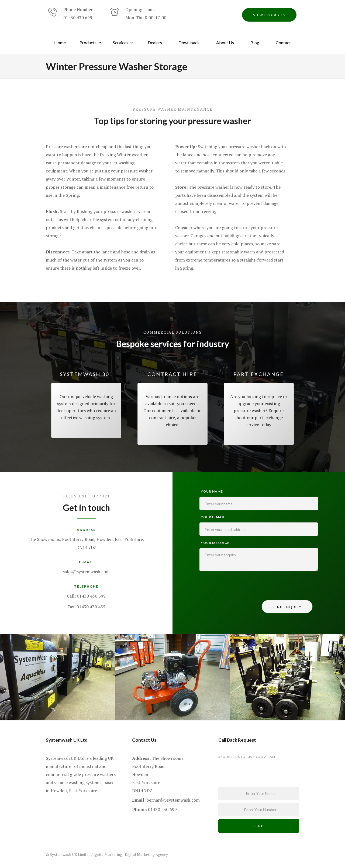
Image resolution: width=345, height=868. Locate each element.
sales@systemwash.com (86, 572)
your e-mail (213, 517)
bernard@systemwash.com (173, 800)
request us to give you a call (247, 757)
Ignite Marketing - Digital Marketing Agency (131, 854)
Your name (212, 491)
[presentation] (240, 587)
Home (60, 43)
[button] (91, 42)
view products (269, 15)
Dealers (155, 43)
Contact (283, 43)
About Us (225, 43)
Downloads (189, 43)
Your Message (215, 543)
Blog (255, 43)
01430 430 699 (78, 18)
